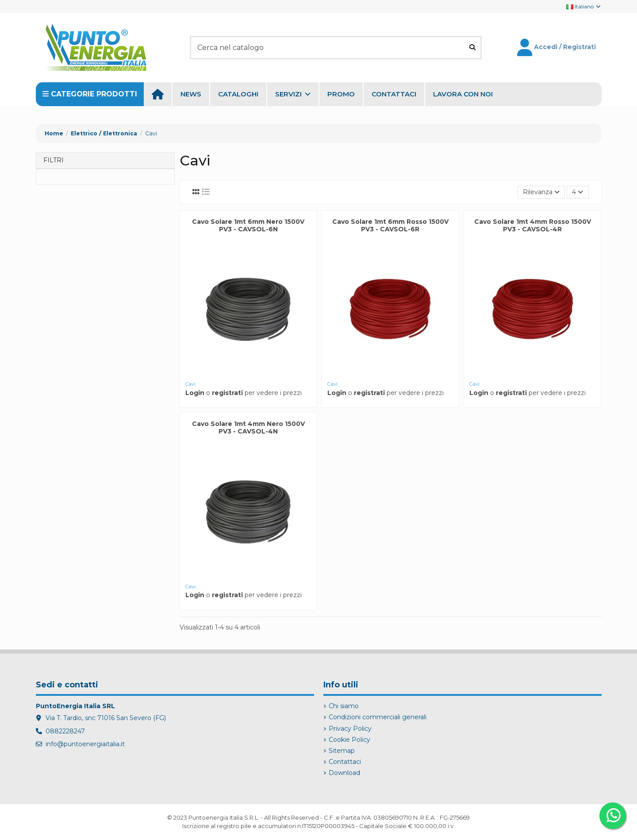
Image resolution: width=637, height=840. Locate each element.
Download (344, 773)
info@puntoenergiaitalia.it (85, 744)
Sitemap (342, 751)
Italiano (584, 6)
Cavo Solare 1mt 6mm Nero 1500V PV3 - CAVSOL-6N (248, 225)
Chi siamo (344, 706)
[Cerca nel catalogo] (472, 47)
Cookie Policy (349, 740)
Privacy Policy (350, 729)
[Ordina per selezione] (541, 192)
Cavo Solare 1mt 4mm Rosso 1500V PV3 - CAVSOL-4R (533, 225)
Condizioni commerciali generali (378, 717)
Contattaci (345, 762)
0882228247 (65, 731)
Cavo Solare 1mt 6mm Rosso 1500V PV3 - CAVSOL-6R (390, 225)
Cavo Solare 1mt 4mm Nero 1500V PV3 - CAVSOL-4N (248, 428)
